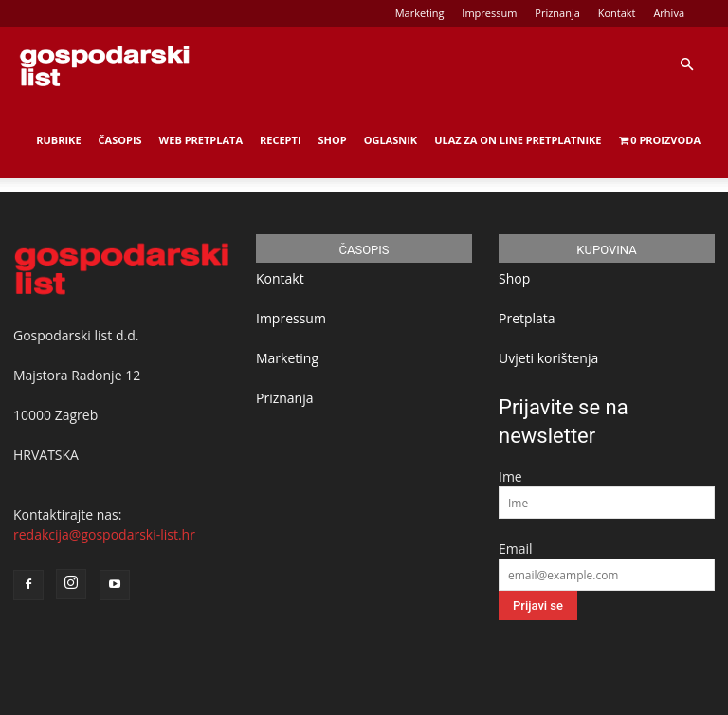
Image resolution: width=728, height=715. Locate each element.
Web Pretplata (201, 140)
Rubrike (58, 140)
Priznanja (557, 13)
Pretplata (527, 318)
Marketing (420, 13)
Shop (333, 140)
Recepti (281, 140)
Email (516, 549)
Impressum (489, 13)
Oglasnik (391, 140)
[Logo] (104, 64)
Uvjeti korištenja (548, 358)
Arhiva (669, 13)
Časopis (120, 140)
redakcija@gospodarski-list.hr (104, 534)
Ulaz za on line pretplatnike (518, 140)
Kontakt (617, 13)
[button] (686, 65)
